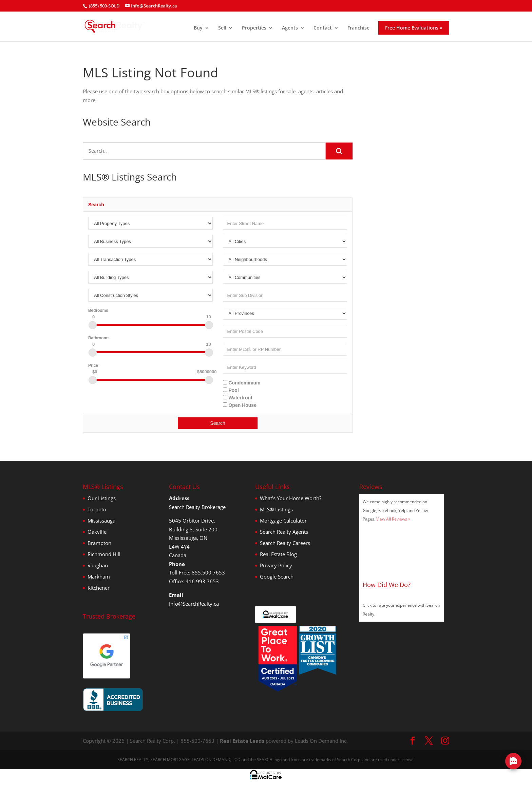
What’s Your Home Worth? (291, 498)
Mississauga (101, 521)
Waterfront (238, 398)
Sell (222, 28)
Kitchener (99, 588)
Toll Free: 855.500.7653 (197, 572)
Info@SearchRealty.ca (194, 604)
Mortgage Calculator (283, 521)
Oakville (97, 532)
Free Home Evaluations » (414, 28)
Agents (290, 28)
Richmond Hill (104, 554)
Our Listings (102, 498)
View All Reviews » (393, 519)
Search (217, 423)
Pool (231, 390)
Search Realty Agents (284, 532)
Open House (240, 405)
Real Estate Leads (242, 741)
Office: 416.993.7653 (194, 581)
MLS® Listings (276, 509)
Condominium (242, 383)
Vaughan (98, 565)
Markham (99, 577)
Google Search (277, 577)
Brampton (99, 543)
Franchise (358, 28)
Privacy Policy (276, 565)
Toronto (97, 509)
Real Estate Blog (278, 554)
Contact (323, 28)
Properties (254, 28)
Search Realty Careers (285, 543)
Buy (198, 28)
